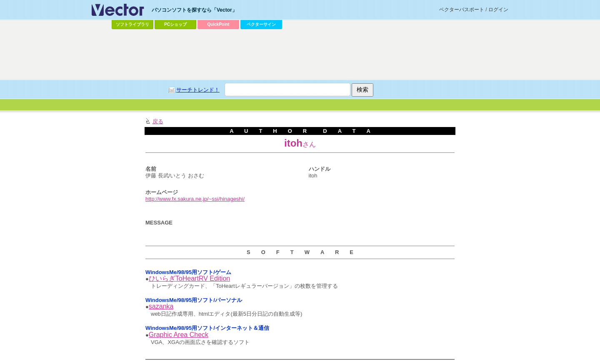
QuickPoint (219, 24)
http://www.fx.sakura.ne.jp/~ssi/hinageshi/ (195, 199)
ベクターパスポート (462, 10)
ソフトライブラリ (132, 24)
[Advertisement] (300, 55)
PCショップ (175, 24)
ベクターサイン (261, 24)
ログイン (498, 10)
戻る (158, 121)
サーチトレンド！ (198, 90)
